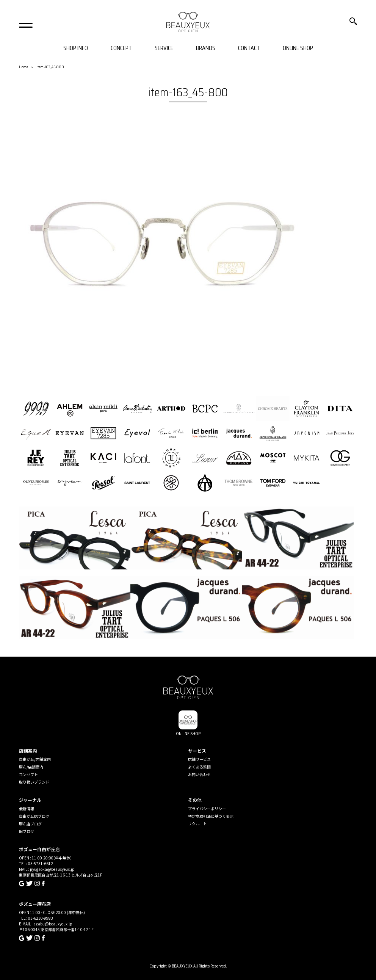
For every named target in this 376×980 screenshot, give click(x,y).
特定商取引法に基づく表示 (211, 816)
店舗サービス (199, 759)
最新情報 (27, 808)
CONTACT (249, 48)
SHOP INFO (76, 48)
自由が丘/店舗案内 (35, 759)
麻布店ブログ (30, 824)
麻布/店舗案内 (31, 767)
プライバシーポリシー (207, 808)
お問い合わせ (199, 774)
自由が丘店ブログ (34, 816)
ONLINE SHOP (298, 48)
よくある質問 (199, 767)
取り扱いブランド (34, 782)
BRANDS (206, 48)
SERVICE (164, 48)
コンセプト (28, 774)
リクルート (197, 824)
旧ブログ (27, 831)
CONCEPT (121, 48)
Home (23, 67)
